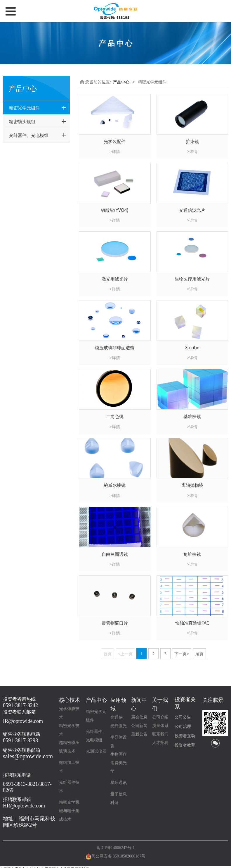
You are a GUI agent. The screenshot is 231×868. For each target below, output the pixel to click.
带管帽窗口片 (115, 623)
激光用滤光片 (115, 279)
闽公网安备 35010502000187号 (119, 856)
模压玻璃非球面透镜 (115, 348)
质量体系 (160, 726)
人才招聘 (160, 743)
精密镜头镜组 (22, 121)
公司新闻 (139, 726)
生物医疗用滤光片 (192, 279)
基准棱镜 (192, 416)
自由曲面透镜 (115, 554)
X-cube (192, 348)
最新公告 (139, 734)
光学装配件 (115, 141)
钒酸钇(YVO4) (115, 210)
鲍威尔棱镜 (115, 485)
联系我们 (160, 734)
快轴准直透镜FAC (192, 623)
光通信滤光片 (192, 210)
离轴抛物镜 (192, 485)
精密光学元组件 (24, 108)
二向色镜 (115, 416)
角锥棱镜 (192, 554)
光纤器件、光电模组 (29, 135)
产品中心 (121, 82)
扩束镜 (192, 141)
